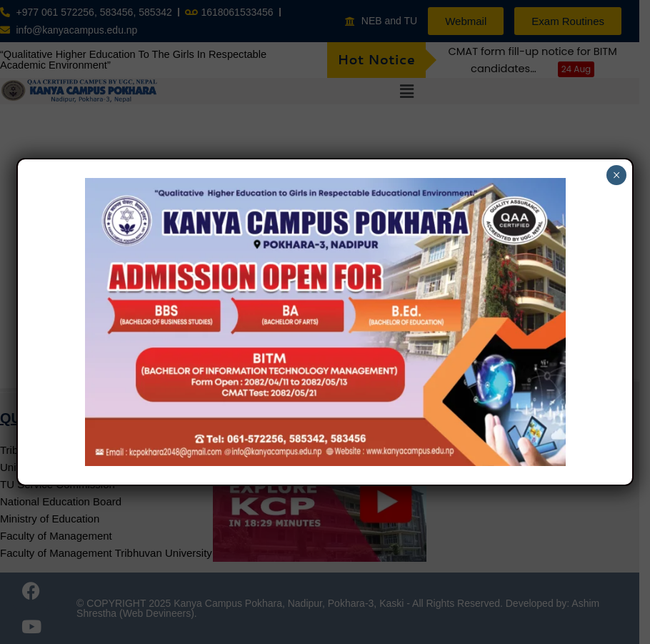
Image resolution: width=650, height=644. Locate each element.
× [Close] (617, 175)
